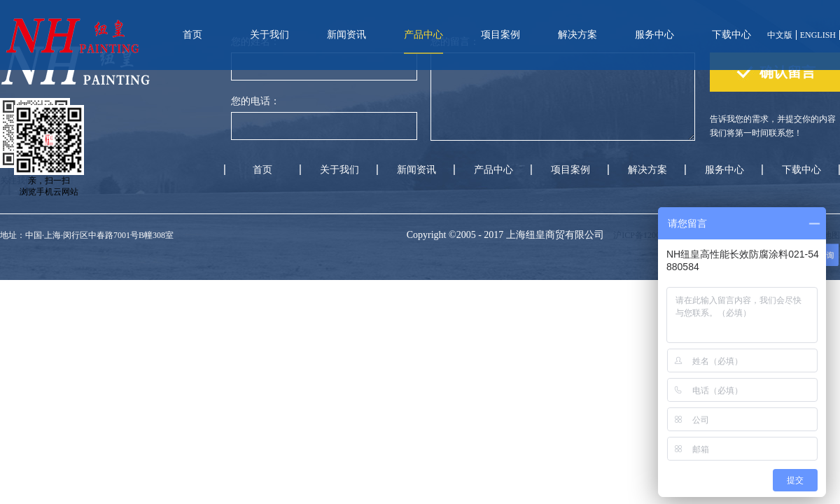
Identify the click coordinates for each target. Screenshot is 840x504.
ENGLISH (818, 35)
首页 (192, 35)
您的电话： (255, 101)
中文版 (780, 35)
